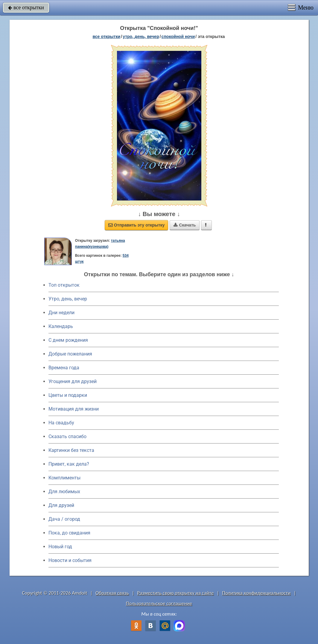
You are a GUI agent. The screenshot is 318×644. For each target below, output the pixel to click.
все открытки (26, 7)
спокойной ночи (178, 37)
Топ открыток (64, 285)
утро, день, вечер (141, 37)
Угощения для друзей (73, 381)
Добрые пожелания (70, 354)
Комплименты (64, 478)
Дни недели (61, 313)
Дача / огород (64, 519)
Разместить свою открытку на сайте (176, 593)
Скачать (185, 225)
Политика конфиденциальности (256, 593)
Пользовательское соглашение (159, 603)
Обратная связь (112, 593)
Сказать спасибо (67, 436)
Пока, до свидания (69, 533)
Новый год (60, 547)
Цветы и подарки (68, 395)
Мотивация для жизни (74, 409)
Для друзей (61, 505)
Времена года (64, 368)
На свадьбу (61, 423)
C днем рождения (68, 340)
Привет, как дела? (69, 464)
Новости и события (70, 560)
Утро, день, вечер (68, 299)
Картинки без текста (71, 450)
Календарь (61, 326)
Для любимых (64, 492)
